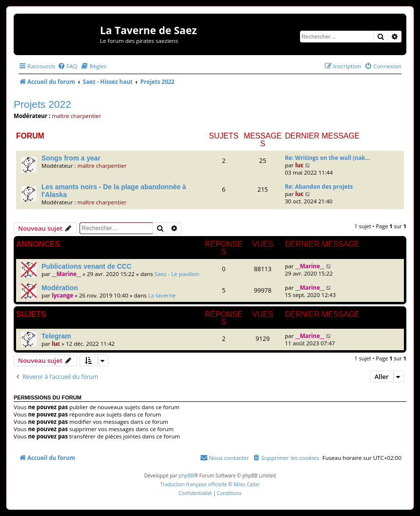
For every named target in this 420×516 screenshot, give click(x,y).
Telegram (56, 336)
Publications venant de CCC (87, 266)
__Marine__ (66, 274)
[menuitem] (67, 66)
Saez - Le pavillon (177, 274)
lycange (62, 295)
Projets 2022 (42, 104)
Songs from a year (71, 158)
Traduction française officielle (193, 484)
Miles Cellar (247, 484)
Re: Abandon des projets (319, 187)
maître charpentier (76, 116)
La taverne (162, 295)
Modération (60, 288)
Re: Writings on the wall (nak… (328, 158)
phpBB (186, 476)
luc (299, 165)
